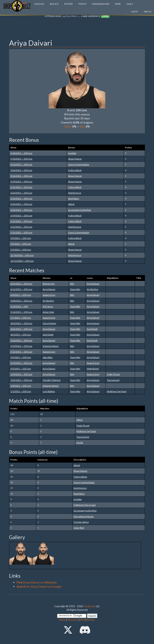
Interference (75, 193)
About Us (73, 620)
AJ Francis (48, 306)
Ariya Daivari (93, 284)
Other (80, 420)
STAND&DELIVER (101, 4)
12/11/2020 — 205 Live (22, 261)
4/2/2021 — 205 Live (21, 335)
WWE (118, 4)
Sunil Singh (92, 329)
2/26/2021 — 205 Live (21, 193)
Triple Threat (113, 374)
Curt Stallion (49, 391)
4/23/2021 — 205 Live (21, 329)
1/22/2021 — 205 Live (21, 380)
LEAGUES (39, 4)
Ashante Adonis (51, 346)
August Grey (49, 295)
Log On (135, 11)
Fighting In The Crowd (85, 505)
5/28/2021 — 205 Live (21, 301)
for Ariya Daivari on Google (39, 586)
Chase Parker (49, 323)
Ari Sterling (92, 289)
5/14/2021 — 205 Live (21, 159)
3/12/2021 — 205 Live (21, 187)
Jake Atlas (48, 357)
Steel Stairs (74, 198)
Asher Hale (48, 312)
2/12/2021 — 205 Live (21, 221)
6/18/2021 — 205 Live (21, 153)
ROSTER (69, 4)
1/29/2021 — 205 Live (21, 374)
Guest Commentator (79, 164)
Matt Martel (93, 369)
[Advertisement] (77, 29)
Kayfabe (72, 153)
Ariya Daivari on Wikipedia (37, 582)
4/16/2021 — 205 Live (21, 164)
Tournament (113, 380)
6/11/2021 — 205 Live (21, 289)
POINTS (82, 4)
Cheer (68, 126)
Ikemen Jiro (49, 284)
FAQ (82, 620)
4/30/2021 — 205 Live (21, 323)
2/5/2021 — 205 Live (21, 238)
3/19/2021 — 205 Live (21, 182)
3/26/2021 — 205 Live (21, 170)
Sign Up (147, 11)
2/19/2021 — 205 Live (21, 216)
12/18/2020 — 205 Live (22, 255)
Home (62, 620)
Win (72, 284)
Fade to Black (75, 170)
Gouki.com (90, 606)
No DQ (80, 443)
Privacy (91, 620)
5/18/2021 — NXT (19, 306)
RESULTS (54, 4)
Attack (71, 204)
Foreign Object (81, 522)
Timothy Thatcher (52, 380)
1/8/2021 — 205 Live (21, 386)
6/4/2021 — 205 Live (21, 295)
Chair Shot (79, 528)
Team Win (75, 289)
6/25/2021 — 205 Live (21, 284)
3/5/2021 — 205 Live (21, 357)
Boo (82, 126)
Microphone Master (84, 516)
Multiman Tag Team (117, 391)
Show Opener (75, 159)
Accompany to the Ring (80, 210)
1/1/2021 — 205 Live (21, 391)
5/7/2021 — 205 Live (21, 318)
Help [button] (130, 4)
